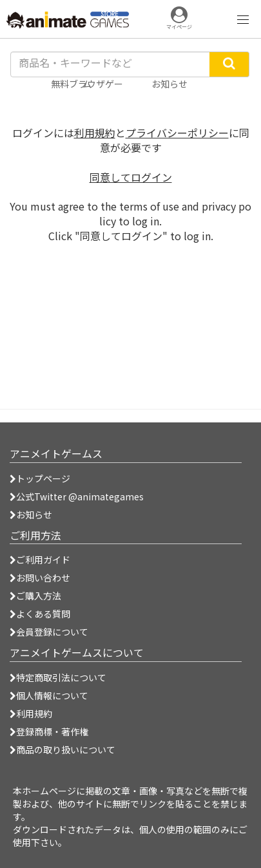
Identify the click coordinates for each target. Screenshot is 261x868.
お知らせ (31, 514)
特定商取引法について (58, 677)
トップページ (40, 478)
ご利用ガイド (40, 560)
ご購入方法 (35, 596)
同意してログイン (131, 177)
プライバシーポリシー (177, 133)
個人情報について (49, 695)
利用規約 (95, 133)
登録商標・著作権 (49, 731)
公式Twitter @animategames (80, 496)
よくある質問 (40, 614)
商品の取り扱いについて (63, 750)
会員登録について (49, 632)
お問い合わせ (40, 578)
